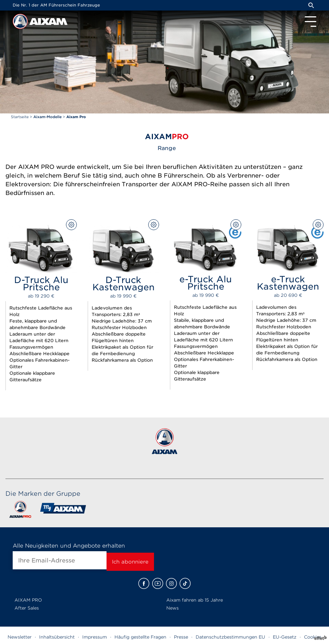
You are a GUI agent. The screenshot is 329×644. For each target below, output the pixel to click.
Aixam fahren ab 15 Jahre (195, 600)
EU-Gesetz (285, 637)
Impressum (95, 637)
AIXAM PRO (28, 600)
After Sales (27, 608)
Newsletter (20, 637)
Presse (181, 637)
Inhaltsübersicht (57, 637)
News (172, 608)
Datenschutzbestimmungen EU (230, 637)
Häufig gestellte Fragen (140, 637)
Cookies (313, 637)
